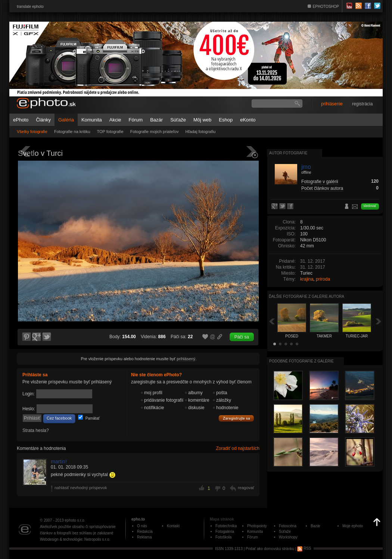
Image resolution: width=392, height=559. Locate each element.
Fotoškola (223, 537)
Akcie (115, 120)
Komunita (92, 120)
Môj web (202, 120)
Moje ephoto (353, 526)
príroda (323, 279)
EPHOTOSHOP (326, 7)
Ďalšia (379, 321)
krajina (307, 279)
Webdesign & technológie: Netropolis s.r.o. (75, 539)
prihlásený (186, 359)
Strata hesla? (36, 430)
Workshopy (288, 537)
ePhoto (21, 120)
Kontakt (173, 526)
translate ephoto (30, 7)
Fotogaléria (225, 532)
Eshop (226, 120)
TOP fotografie (110, 132)
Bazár (156, 120)
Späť (272, 321)
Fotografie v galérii (320, 182)
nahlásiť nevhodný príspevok (81, 488)
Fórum (136, 120)
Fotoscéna (288, 526)
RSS (304, 548)
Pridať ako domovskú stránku (270, 548)
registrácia (362, 104)
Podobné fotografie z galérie (301, 361)
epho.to (138, 519)
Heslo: (29, 409)
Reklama (144, 537)
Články (43, 120)
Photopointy (257, 526)
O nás (142, 526)
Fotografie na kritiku (72, 132)
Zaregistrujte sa (236, 419)
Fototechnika (226, 526)
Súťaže (178, 120)
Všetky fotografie (32, 132)
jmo (306, 167)
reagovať (246, 488)
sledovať (370, 206)
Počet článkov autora (322, 188)
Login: (29, 394)
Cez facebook (59, 418)
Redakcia (145, 532)
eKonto (248, 120)
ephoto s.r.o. (75, 520)
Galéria (66, 120)
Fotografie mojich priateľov (155, 132)
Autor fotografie (288, 153)
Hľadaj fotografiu (200, 132)
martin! (59, 461)
